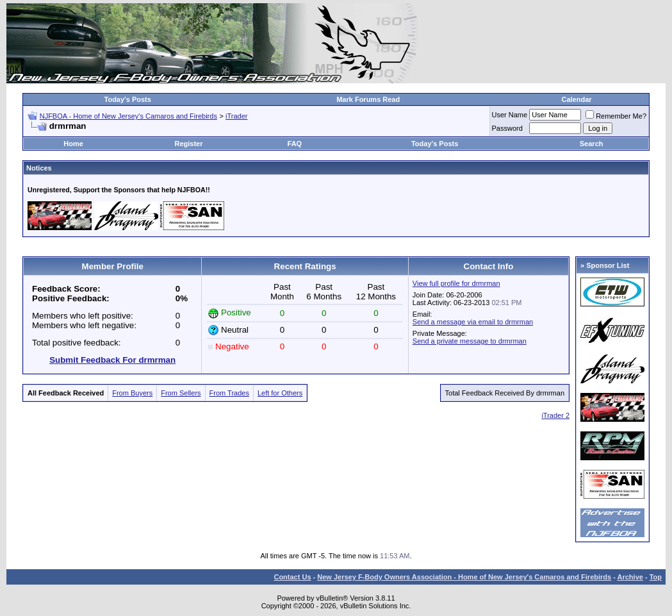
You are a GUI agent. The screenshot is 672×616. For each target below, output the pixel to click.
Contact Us (292, 577)
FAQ (295, 144)
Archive (630, 577)
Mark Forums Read (368, 99)
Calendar (576, 99)
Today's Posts (128, 99)
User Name (510, 115)
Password (507, 128)
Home (73, 144)
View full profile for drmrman (456, 283)
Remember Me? (616, 116)
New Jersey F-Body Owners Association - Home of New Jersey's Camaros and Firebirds (464, 577)
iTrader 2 (555, 415)
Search (592, 144)
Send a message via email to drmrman (473, 322)
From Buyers (132, 393)
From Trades (229, 393)
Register (188, 144)
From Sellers (181, 393)
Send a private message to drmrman (470, 341)
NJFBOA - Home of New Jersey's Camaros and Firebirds (128, 116)
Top (656, 577)
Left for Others (280, 393)
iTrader (236, 116)
